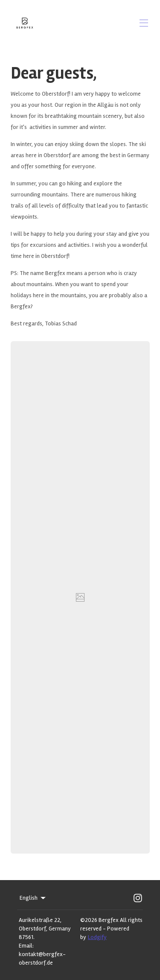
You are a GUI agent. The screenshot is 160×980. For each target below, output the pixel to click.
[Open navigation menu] (144, 23)
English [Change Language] (33, 898)
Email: (26, 946)
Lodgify (97, 937)
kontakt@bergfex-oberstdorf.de (42, 958)
